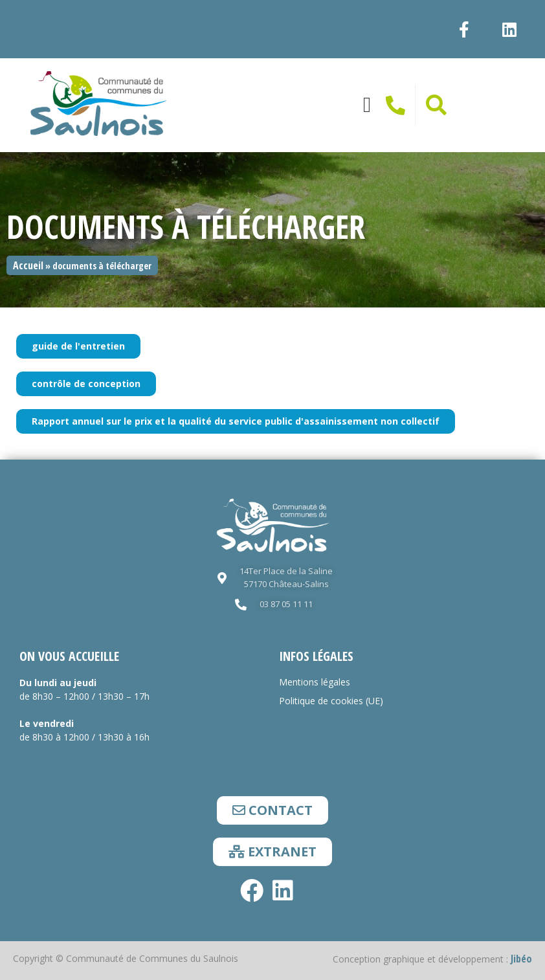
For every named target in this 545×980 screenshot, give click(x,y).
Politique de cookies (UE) (331, 701)
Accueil (28, 265)
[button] (367, 106)
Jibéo (521, 959)
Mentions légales (315, 682)
